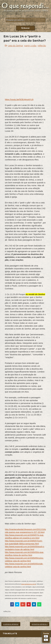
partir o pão (30, 46)
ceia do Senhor (16, 46)
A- (46, 640)
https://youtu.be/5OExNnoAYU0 (19, 99)
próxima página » (40, 624)
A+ (46, 636)
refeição (42, 46)
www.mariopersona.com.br (29, 584)
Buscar (26, 28)
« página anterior (11, 624)
